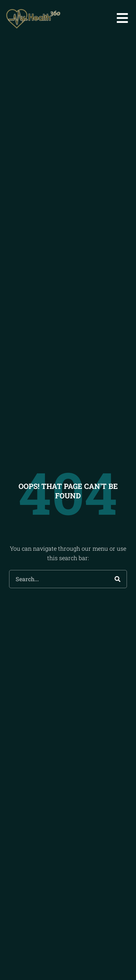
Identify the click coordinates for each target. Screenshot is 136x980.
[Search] (118, 588)
